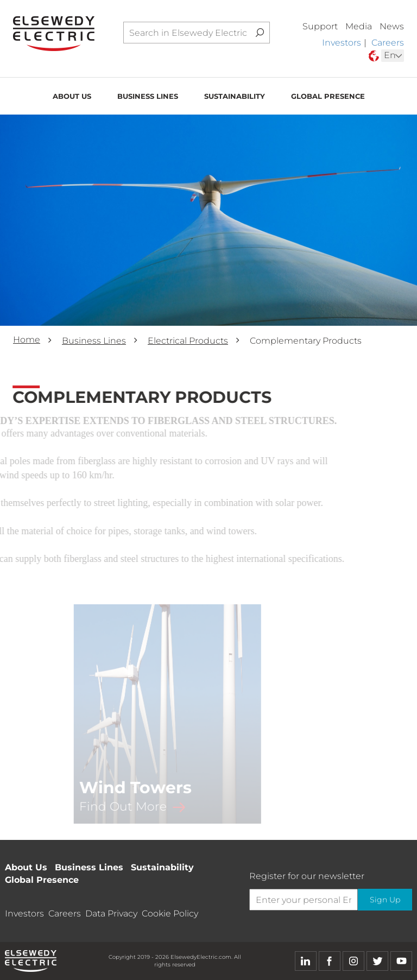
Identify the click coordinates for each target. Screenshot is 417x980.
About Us (72, 97)
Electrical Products (188, 341)
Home (27, 340)
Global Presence (328, 97)
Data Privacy (111, 913)
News (392, 26)
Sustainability (235, 97)
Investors (342, 43)
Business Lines (148, 97)
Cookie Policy (170, 913)
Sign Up (384, 900)
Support (320, 26)
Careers (388, 43)
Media (359, 26)
